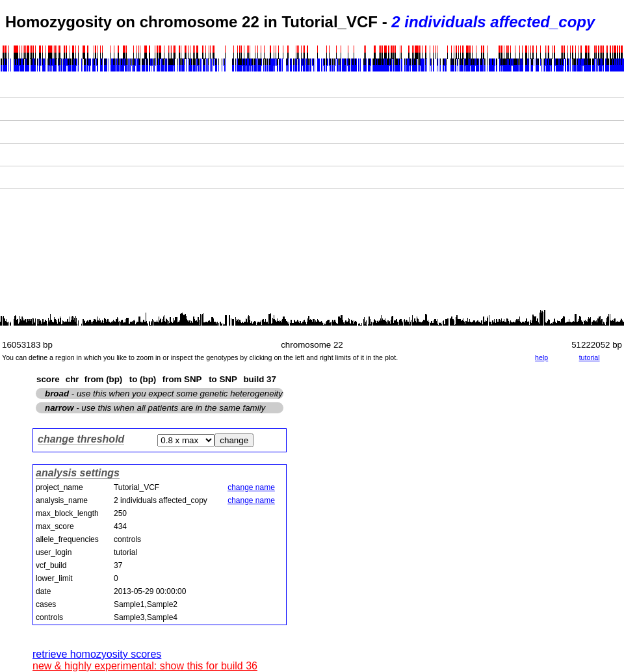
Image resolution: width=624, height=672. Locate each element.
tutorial (590, 357)
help (541, 357)
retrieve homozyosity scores (97, 654)
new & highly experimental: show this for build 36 (145, 666)
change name (251, 487)
